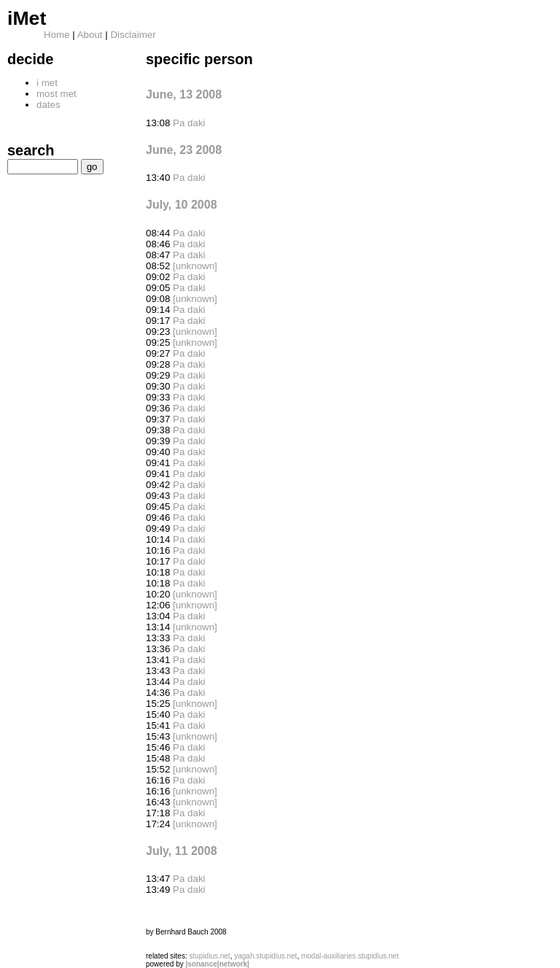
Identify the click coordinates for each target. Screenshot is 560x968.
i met (47, 83)
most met (57, 94)
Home (57, 35)
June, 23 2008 (184, 150)
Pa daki (189, 123)
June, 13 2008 (184, 94)
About (90, 35)
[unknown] (195, 266)
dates (48, 105)
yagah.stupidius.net (265, 956)
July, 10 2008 (182, 205)
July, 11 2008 (182, 851)
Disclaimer (133, 35)
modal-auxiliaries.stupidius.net (350, 956)
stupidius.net (209, 956)
